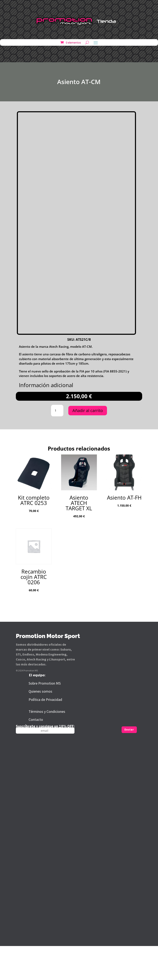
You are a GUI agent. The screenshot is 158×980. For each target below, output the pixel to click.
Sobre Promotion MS (45, 717)
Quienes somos (40, 725)
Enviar (129, 764)
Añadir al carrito (88, 445)
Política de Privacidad (45, 734)
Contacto (36, 754)
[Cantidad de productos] (57, 445)
